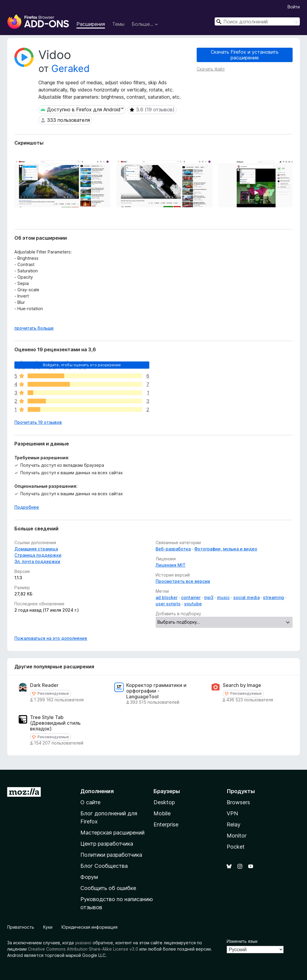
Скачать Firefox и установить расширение (245, 55)
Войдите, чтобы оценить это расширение (82, 365)
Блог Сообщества (104, 866)
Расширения (91, 24)
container (191, 597)
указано (83, 943)
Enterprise (166, 824)
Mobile (162, 813)
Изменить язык (242, 941)
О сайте (90, 802)
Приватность (21, 927)
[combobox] (257, 21)
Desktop (164, 802)
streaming (273, 597)
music (223, 597)
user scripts (168, 604)
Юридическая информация (89, 927)
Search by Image (242, 685)
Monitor (237, 836)
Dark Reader (44, 685)
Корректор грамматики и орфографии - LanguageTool (156, 691)
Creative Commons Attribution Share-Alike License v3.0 (83, 949)
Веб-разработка (173, 549)
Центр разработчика (107, 844)
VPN (232, 813)
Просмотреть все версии (183, 581)
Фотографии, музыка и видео (226, 549)
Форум (89, 877)
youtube (193, 604)
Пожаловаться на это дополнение (51, 638)
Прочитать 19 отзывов (38, 422)
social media (246, 597)
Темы (118, 24)
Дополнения (97, 791)
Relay (234, 824)
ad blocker (167, 597)
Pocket (236, 847)
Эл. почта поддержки (37, 561)
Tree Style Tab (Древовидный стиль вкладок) (55, 723)
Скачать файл (211, 69)
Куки (48, 927)
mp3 (209, 597)
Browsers (238, 802)
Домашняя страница (36, 549)
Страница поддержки (38, 555)
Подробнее (27, 507)
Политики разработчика (111, 855)
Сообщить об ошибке (108, 888)
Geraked (70, 69)
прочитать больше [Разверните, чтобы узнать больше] (34, 328)
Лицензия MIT (171, 565)
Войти (294, 7)
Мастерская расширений (112, 833)
